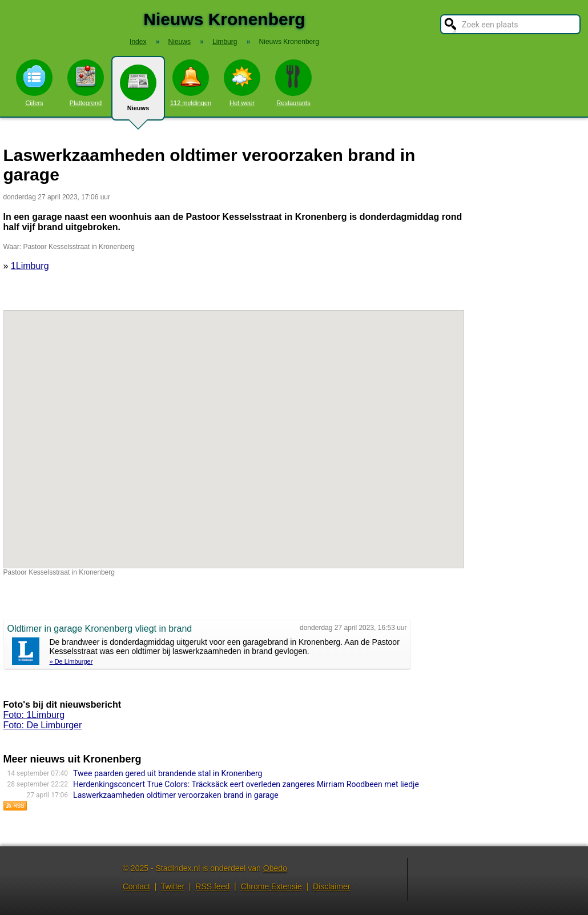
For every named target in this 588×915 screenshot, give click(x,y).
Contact (136, 886)
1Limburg (30, 266)
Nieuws (138, 93)
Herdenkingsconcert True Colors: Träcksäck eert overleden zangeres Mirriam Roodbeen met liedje (246, 784)
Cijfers (34, 83)
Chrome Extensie (271, 886)
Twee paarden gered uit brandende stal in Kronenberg (168, 773)
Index (138, 42)
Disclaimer (331, 886)
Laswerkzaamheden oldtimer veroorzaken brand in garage (176, 795)
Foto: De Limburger (43, 725)
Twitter (173, 886)
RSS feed (212, 886)
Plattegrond (86, 83)
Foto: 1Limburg (34, 715)
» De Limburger (71, 661)
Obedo (275, 868)
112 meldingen (191, 83)
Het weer (242, 83)
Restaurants (293, 83)
